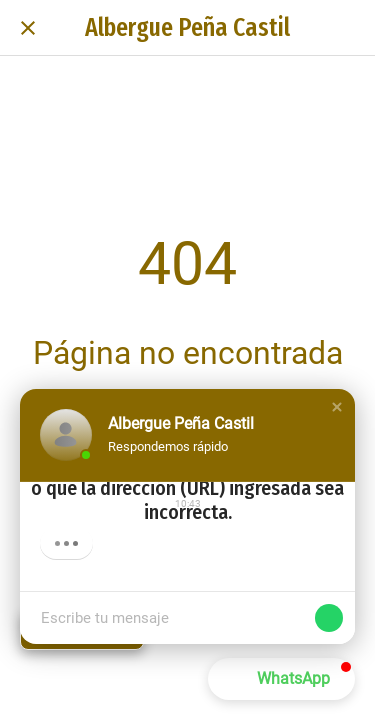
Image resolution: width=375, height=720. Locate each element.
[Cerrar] (28, 28)
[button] (337, 407)
